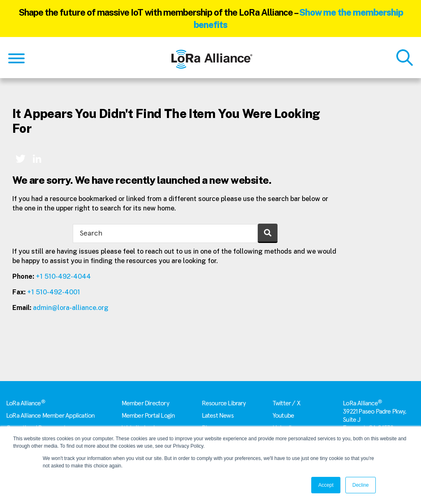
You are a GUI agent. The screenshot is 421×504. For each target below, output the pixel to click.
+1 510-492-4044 (63, 276)
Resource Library (224, 403)
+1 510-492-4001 (54, 292)
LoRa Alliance (26, 403)
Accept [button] (326, 485)
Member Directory (145, 403)
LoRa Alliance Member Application (50, 416)
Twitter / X (286, 403)
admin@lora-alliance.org (71, 308)
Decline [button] (361, 485)
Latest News (218, 416)
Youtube (283, 416)
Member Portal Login (148, 416)
